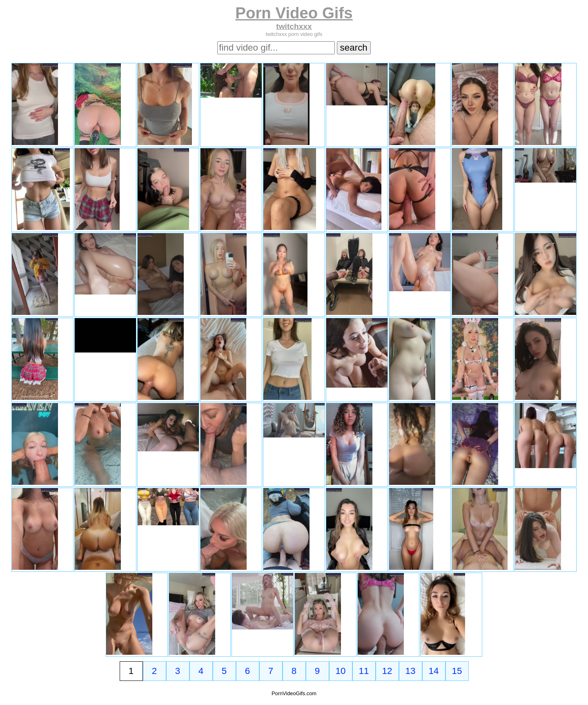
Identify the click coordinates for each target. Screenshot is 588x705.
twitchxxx (294, 26)
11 (364, 671)
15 (457, 671)
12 (387, 671)
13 (411, 671)
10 (341, 671)
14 (434, 671)
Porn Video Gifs (294, 13)
